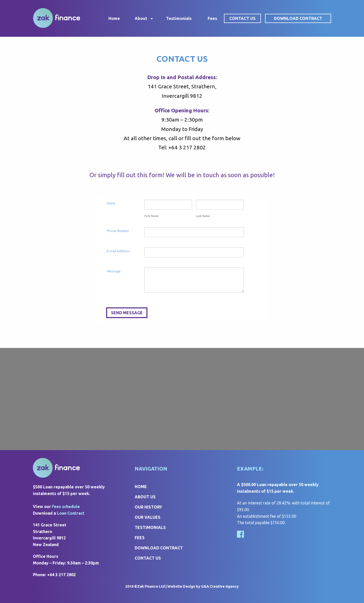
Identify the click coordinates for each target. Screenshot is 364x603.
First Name (152, 216)
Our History (148, 507)
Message (114, 271)
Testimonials (179, 18)
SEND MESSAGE (127, 313)
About (141, 18)
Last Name (203, 216)
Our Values (148, 517)
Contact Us (242, 18)
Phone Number (118, 231)
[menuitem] (65, 18)
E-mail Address (118, 251)
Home (114, 18)
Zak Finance (57, 18)
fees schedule (66, 506)
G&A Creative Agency (220, 586)
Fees (212, 18)
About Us (145, 497)
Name (111, 203)
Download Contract (298, 18)
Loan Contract (71, 513)
